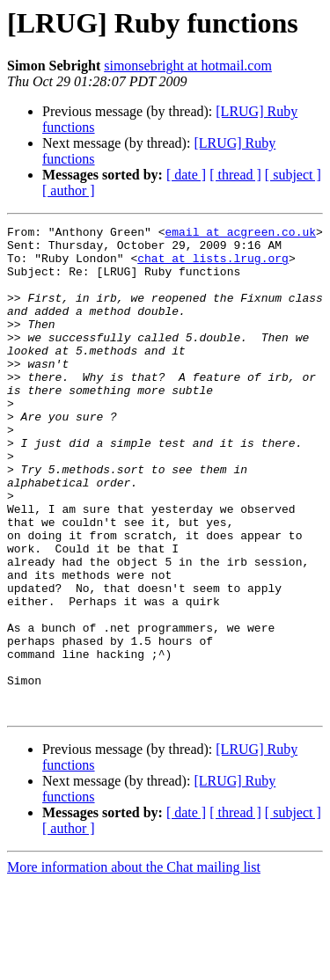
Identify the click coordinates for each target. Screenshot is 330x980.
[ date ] (186, 175)
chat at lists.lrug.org (213, 266)
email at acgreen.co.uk (240, 234)
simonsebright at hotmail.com (188, 66)
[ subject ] (293, 175)
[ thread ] (235, 175)
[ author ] (69, 190)
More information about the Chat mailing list (134, 965)
